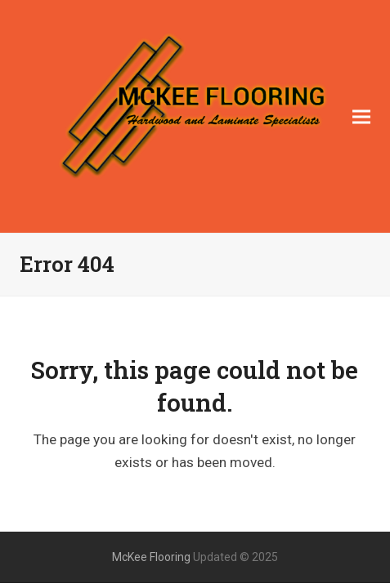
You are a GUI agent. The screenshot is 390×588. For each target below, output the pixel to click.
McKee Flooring (151, 557)
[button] (361, 116)
